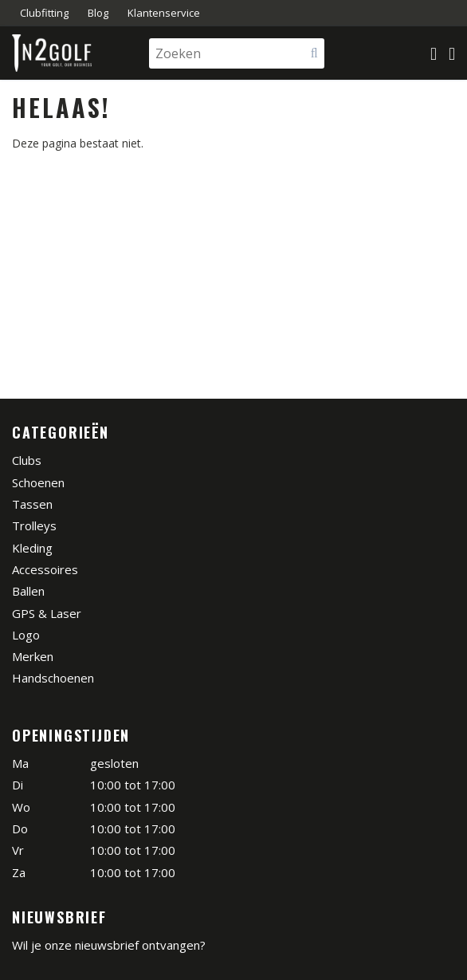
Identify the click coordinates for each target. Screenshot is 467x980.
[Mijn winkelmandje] (434, 53)
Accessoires (45, 569)
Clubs (27, 460)
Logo (26, 635)
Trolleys (34, 525)
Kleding (32, 548)
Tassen (32, 504)
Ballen (28, 591)
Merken (33, 656)
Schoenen (38, 482)
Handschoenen (53, 678)
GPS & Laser (47, 613)
